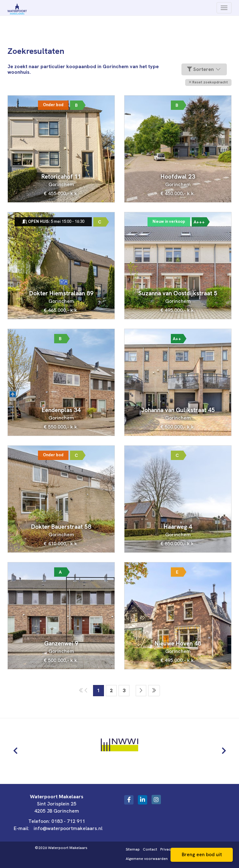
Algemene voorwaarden (147, 859)
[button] (208, 82)
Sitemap (133, 849)
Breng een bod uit (202, 854)
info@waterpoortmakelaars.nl (68, 828)
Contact (150, 849)
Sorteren (204, 69)
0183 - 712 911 (68, 821)
